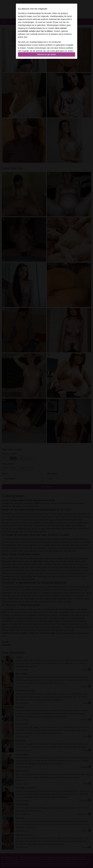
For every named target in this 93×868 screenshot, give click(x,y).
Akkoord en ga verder (46, 54)
